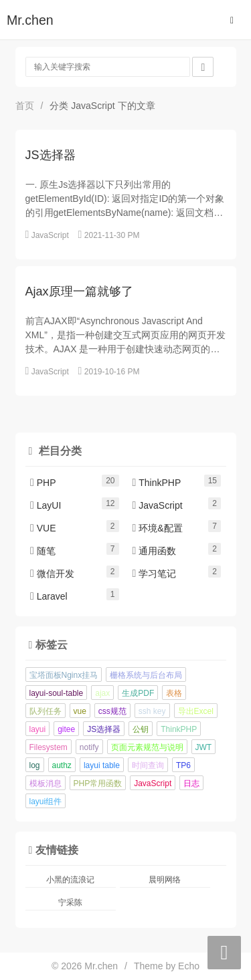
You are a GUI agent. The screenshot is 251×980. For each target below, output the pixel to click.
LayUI (46, 505)
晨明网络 (165, 880)
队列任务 (46, 711)
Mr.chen (30, 20)
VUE (43, 528)
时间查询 (148, 765)
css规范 (112, 711)
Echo (189, 966)
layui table (102, 765)
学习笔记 (155, 574)
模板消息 (46, 783)
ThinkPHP (157, 483)
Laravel (49, 596)
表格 (174, 693)
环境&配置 (158, 528)
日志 (191, 783)
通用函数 (155, 551)
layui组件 (46, 802)
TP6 (183, 765)
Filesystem (49, 747)
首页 (25, 106)
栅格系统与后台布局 (146, 675)
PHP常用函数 (98, 783)
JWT (204, 747)
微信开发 (52, 574)
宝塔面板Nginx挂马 (64, 675)
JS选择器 (104, 729)
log (35, 765)
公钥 (141, 729)
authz (62, 765)
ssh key (152, 711)
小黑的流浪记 (70, 880)
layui (38, 729)
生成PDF (138, 693)
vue (80, 711)
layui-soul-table (57, 693)
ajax (102, 693)
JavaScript (50, 235)
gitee (66, 729)
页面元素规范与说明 (147, 747)
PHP (43, 483)
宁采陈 (70, 902)
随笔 (43, 551)
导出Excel (196, 711)
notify (89, 747)
